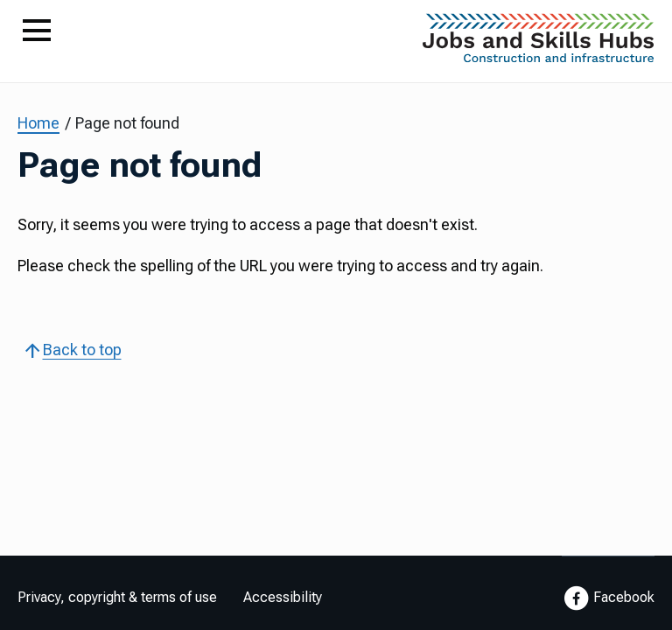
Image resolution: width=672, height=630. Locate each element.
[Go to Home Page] (539, 43)
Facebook (608, 598)
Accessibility (283, 597)
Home (38, 123)
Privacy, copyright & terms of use (117, 597)
